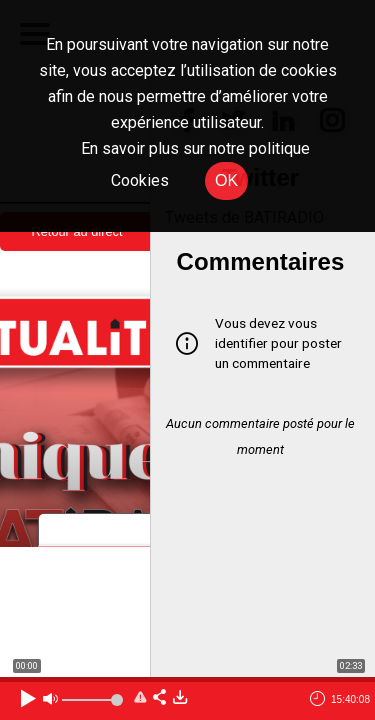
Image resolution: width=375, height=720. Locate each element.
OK (226, 180)
